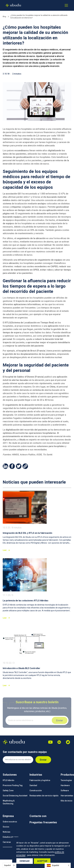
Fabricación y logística (40, 780)
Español (7, 865)
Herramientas (67, 796)
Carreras (7, 842)
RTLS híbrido (9, 780)
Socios (6, 827)
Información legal (11, 855)
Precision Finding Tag (13, 785)
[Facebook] (68, 742)
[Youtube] (50, 742)
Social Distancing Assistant (15, 796)
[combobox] (10, 865)
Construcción (36, 791)
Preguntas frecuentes (43, 822)
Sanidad (33, 785)
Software (65, 791)
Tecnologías (66, 780)
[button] (66, 5)
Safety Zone (8, 791)
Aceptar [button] (42, 861)
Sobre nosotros (10, 822)
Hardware (65, 785)
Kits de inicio (67, 801)
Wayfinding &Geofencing (9, 802)
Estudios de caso (11, 837)
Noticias (7, 832)
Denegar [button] (25, 861)
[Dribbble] (59, 742)
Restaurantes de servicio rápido (44, 796)
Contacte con (38, 816)
